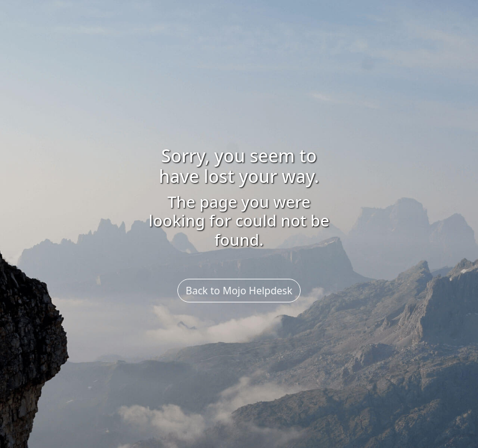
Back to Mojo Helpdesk (239, 291)
